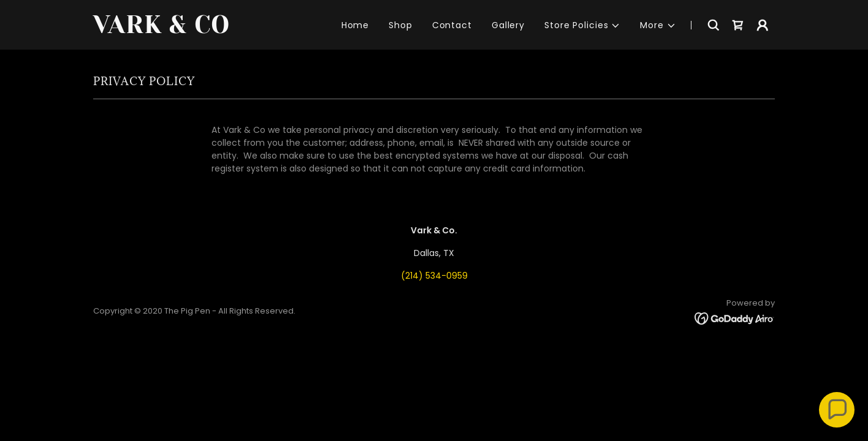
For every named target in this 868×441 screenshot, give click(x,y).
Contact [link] (452, 25)
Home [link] (356, 25)
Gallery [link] (508, 25)
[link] (212, 30)
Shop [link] (401, 25)
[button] (582, 25)
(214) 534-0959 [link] (434, 276)
